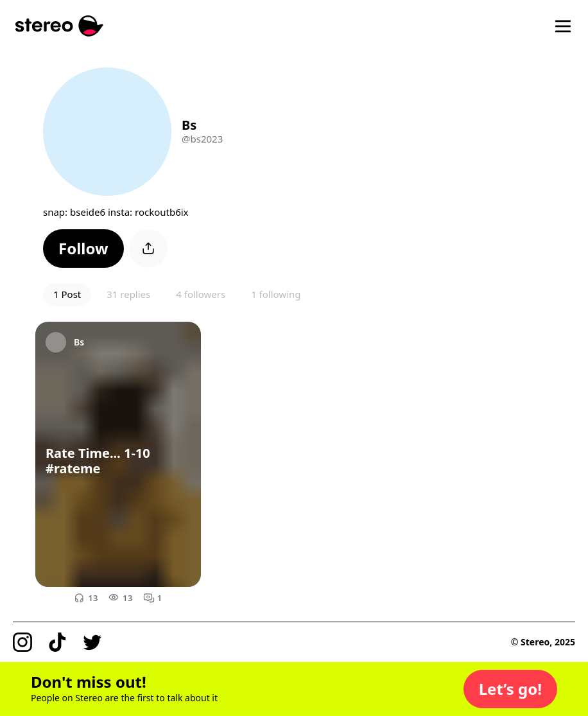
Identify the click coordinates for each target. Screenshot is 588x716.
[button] (83, 249)
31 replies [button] (128, 294)
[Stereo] (59, 26)
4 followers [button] (201, 294)
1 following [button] (276, 294)
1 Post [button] (67, 294)
